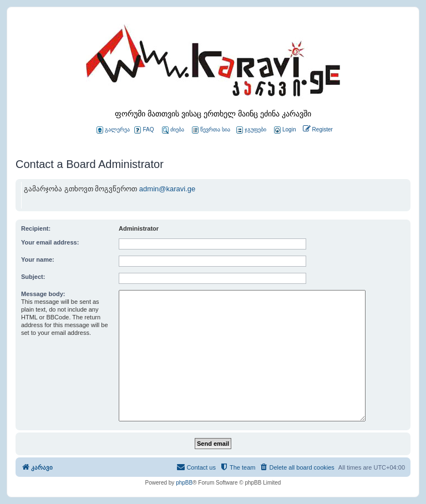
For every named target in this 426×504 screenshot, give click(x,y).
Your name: (38, 259)
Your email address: (50, 242)
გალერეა (113, 130)
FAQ (144, 130)
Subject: (33, 277)
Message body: (43, 294)
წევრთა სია (211, 130)
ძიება (173, 130)
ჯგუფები (251, 130)
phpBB (184, 483)
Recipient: (36, 228)
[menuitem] (284, 130)
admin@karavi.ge (167, 189)
